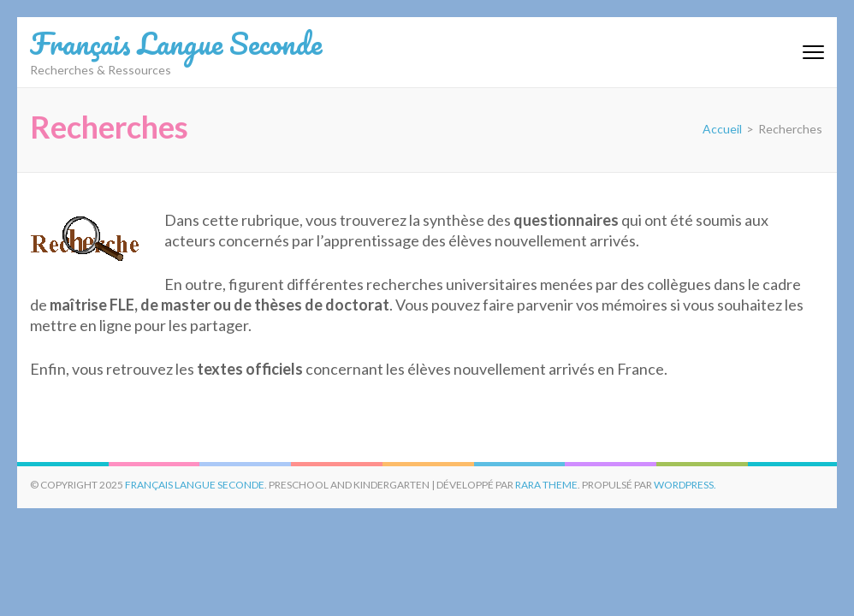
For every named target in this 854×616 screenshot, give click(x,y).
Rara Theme (546, 485)
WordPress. (685, 485)
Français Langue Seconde (176, 43)
